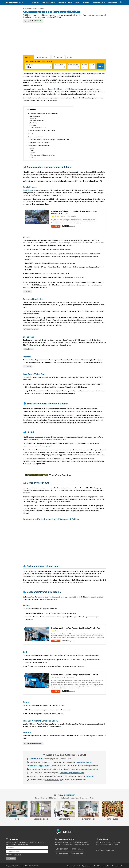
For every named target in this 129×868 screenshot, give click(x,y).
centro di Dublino (55, 89)
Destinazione (29, 65)
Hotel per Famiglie (88, 810)
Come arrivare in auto (36, 137)
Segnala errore (86, 866)
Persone (85, 65)
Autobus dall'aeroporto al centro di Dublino (43, 114)
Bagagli (77, 2)
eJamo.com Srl (22, 866)
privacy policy (18, 855)
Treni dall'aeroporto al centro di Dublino (42, 131)
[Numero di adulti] (85, 67)
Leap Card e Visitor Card (38, 128)
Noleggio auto (112, 2)
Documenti (86, 2)
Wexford (33, 157)
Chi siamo (103, 839)
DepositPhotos (110, 850)
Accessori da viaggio (65, 2)
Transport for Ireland (32, 329)
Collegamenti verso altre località (39, 146)
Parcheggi (59, 57)
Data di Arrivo (59, 65)
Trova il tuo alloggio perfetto (39, 766)
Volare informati (99, 2)
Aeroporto (15, 3)
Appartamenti (65, 810)
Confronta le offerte (36, 759)
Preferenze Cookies (118, 866)
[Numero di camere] (92, 67)
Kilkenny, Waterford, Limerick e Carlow (42, 155)
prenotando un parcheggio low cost (72, 773)
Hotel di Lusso (112, 810)
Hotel (17, 810)
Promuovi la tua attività (74, 866)
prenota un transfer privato (88, 769)
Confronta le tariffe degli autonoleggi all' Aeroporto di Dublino (50, 139)
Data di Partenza (73, 65)
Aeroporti (35, 2)
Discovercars (90, 776)
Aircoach (33, 118)
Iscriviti (12, 859)
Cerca (100, 66)
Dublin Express (72, 89)
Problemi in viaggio (48, 2)
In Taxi (30, 134)
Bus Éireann (34, 123)
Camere (92, 65)
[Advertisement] (65, 39)
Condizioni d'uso (96, 866)
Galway (32, 153)
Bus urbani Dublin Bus (37, 121)
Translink (33, 125)
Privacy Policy (107, 866)
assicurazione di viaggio (53, 780)
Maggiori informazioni (82, 844)
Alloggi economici (41, 810)
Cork (31, 150)
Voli (71, 57)
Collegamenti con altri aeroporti (39, 142)
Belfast (32, 148)
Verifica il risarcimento (83, 762)
